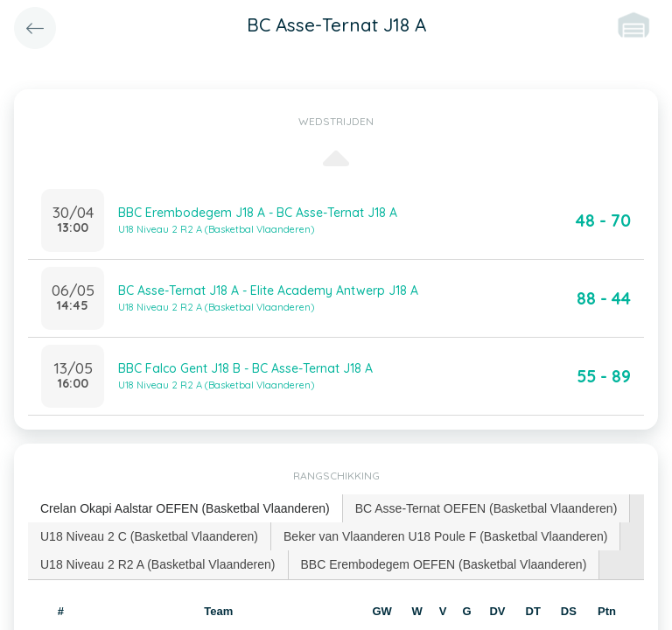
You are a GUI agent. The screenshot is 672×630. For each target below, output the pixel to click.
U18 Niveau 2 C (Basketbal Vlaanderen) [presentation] (149, 536)
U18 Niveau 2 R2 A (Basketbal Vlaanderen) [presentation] (158, 564)
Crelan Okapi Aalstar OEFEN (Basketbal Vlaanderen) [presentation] (185, 508)
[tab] (185, 509)
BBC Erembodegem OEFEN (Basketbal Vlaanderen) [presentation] (444, 564)
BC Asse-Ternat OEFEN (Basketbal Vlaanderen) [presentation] (486, 508)
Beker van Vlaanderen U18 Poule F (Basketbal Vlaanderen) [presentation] (445, 536)
